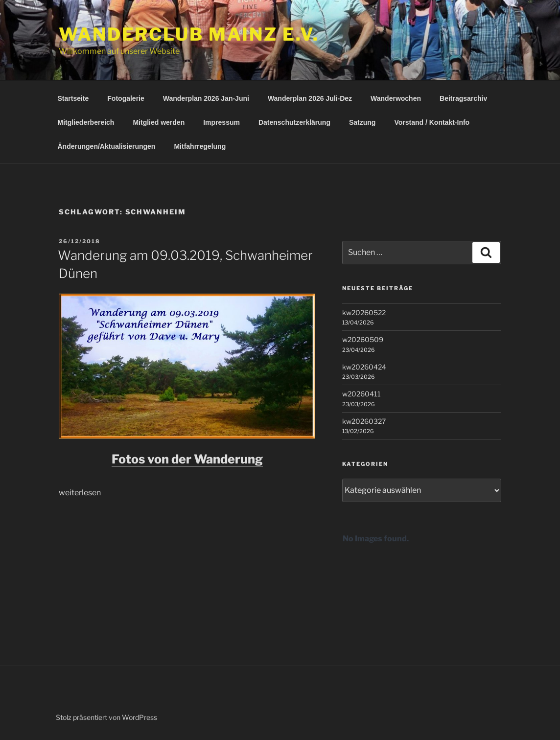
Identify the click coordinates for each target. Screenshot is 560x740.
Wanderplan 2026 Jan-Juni (206, 98)
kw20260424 (364, 367)
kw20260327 (364, 421)
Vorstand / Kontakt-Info (432, 122)
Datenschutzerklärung (294, 122)
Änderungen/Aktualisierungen (107, 146)
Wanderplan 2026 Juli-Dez (310, 98)
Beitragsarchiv (463, 98)
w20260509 (363, 339)
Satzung (362, 122)
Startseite (73, 98)
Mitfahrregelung (200, 146)
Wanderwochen (396, 98)
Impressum (222, 122)
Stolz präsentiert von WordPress (106, 717)
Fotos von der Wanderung (187, 459)
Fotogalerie (126, 98)
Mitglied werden (159, 122)
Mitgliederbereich (86, 122)
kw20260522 (364, 312)
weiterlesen (80, 493)
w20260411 (362, 394)
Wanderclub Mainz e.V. (189, 34)
